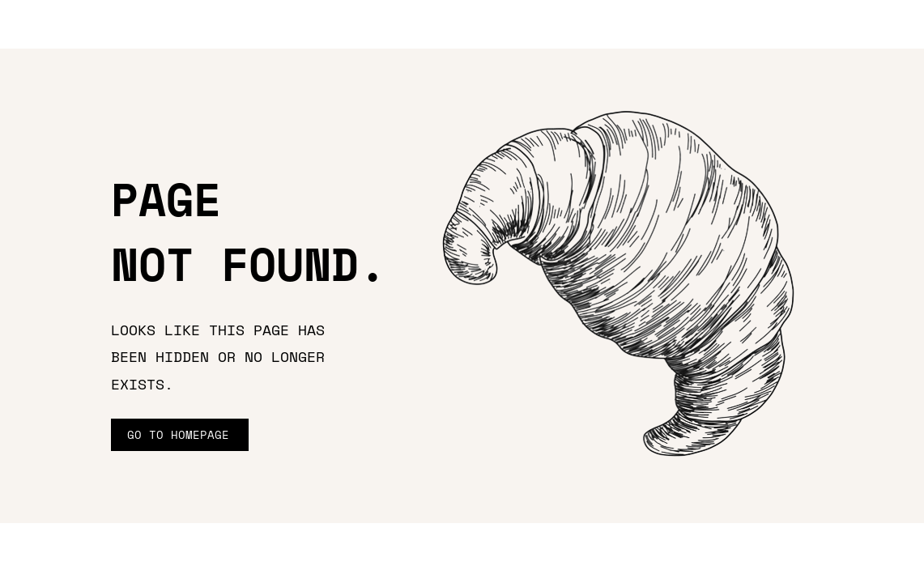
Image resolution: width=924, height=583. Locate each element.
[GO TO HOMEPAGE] (180, 435)
